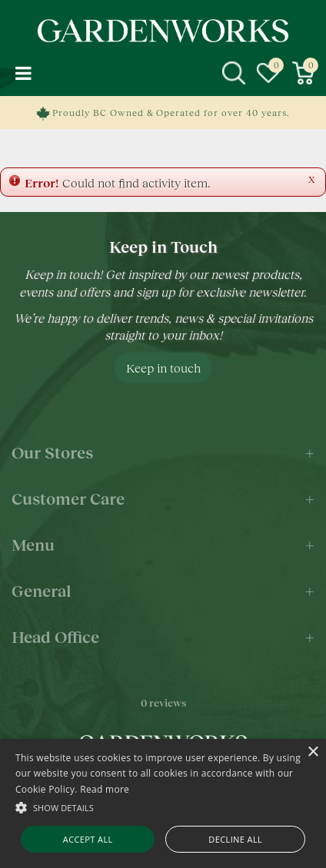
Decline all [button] (235, 839)
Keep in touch (163, 368)
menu (23, 73)
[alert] (163, 803)
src (234, 73)
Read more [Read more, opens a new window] (105, 789)
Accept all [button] (88, 839)
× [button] (313, 752)
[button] (163, 807)
